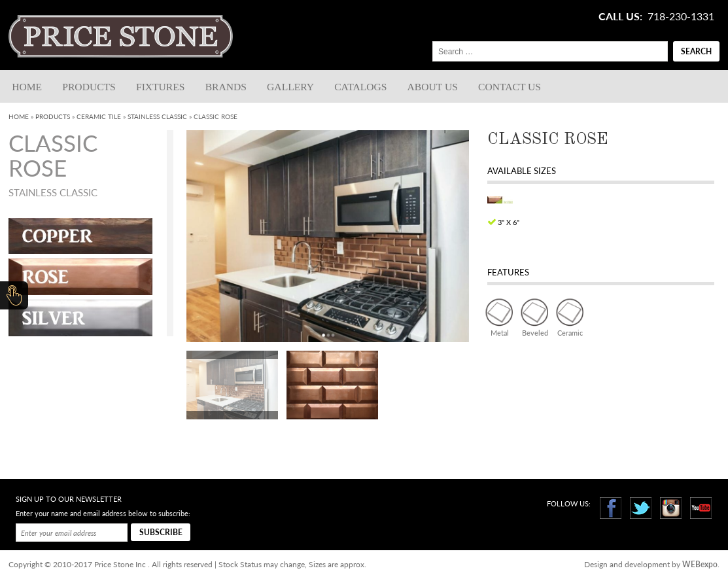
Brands (226, 87)
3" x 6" (509, 222)
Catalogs (360, 87)
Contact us (510, 87)
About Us (433, 87)
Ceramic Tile (99, 116)
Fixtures (161, 87)
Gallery (290, 87)
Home (27, 87)
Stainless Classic (157, 116)
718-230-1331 (681, 16)
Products (89, 87)
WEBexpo (700, 564)
